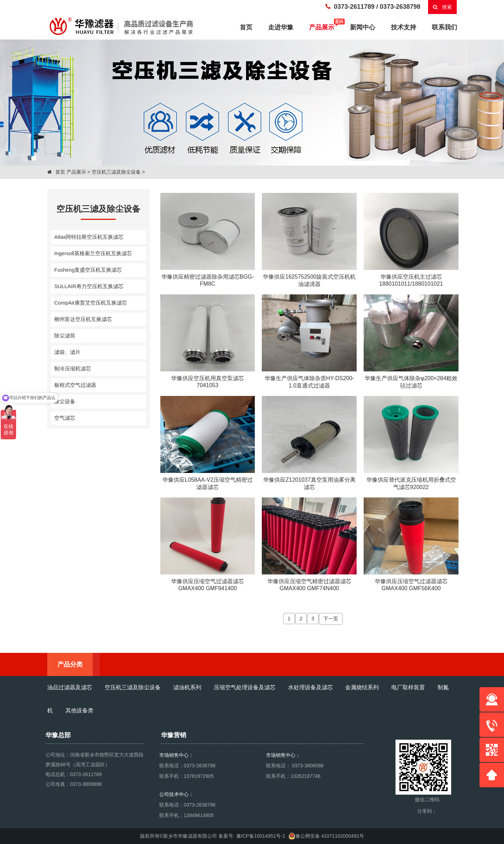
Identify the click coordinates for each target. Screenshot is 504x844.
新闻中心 (363, 27)
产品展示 (325, 26)
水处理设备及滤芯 (310, 687)
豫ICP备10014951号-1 (261, 836)
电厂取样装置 (408, 687)
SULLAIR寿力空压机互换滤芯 (89, 286)
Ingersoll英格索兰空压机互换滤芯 (93, 253)
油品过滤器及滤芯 (70, 687)
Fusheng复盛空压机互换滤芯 (88, 270)
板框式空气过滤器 (75, 385)
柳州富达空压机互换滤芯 (83, 319)
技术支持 (404, 27)
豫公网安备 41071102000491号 (326, 836)
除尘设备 (65, 401)
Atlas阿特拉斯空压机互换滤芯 (89, 237)
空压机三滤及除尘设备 (116, 172)
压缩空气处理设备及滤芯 (245, 687)
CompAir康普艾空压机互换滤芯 (91, 303)
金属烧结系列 (362, 687)
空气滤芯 (65, 418)
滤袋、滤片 (67, 352)
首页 (56, 172)
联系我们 (444, 27)
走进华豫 (281, 27)
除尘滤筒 (65, 336)
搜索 (443, 7)
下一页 (331, 619)
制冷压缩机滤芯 (73, 368)
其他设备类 (79, 710)
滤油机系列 (187, 687)
